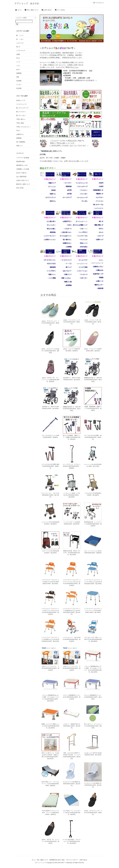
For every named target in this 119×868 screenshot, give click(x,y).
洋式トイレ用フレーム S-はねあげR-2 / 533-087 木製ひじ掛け (50, 755)
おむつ (18, 69)
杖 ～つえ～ (20, 39)
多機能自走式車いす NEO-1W (93, 378)
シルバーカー (20, 43)
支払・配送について (31, 10)
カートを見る (60, 10)
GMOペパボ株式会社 (67, 863)
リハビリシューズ (21, 104)
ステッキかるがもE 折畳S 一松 (93, 435)
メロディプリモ (46, 551)
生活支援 (19, 88)
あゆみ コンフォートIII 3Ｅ (93, 320)
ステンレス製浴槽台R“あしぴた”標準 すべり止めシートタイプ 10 (93, 668)
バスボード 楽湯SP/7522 (71, 724)
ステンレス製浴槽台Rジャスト (93, 695)
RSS (18, 188)
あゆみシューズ (21, 100)
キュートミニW (89, 464)
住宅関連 (19, 81)
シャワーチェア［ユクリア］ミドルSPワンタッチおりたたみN (50, 610)
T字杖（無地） (21, 123)
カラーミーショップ (40, 863)
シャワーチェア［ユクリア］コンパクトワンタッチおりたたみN (72, 582)
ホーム (18, 10)
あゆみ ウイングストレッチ (72, 320)
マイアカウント (99, 3)
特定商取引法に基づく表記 (57, 860)
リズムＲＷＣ (88, 493)
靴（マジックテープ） (23, 108)
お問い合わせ (47, 10)
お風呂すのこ (20, 134)
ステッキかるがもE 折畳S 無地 (50, 464)
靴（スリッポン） (21, 115)
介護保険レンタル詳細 (23, 169)
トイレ (18, 66)
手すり (18, 58)
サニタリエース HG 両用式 (92, 783)
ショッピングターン (69, 522)
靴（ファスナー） (21, 112)
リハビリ (19, 85)
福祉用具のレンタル (22, 165)
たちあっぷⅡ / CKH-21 (91, 753)
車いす (18, 47)
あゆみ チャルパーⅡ (91, 349)
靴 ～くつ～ (20, 35)
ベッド (18, 62)
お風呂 (18, 54)
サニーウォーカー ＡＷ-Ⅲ (49, 493)
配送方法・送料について (23, 184)
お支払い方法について (23, 180)
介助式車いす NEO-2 (48, 407)
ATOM (22, 188)
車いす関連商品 (21, 142)
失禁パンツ (20, 146)
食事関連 (19, 73)
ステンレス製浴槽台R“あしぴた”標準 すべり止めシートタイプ (50, 697)
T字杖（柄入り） (21, 119)
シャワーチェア (21, 51)
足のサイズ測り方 (21, 173)
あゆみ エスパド (68, 349)
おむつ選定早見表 (21, 177)
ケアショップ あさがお (27, 3)
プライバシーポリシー (72, 860)
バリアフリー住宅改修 (23, 158)
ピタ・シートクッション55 (92, 551)
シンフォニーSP (46, 522)
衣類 (18, 77)
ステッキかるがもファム (49, 435)
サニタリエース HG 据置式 (71, 782)
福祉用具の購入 (21, 161)
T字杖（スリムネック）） (24, 127)
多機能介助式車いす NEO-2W (72, 407)
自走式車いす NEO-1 (70, 378)
